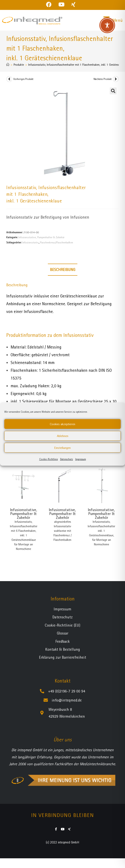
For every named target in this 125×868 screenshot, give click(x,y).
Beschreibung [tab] (63, 270)
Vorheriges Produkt (23, 79)
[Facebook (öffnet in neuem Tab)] (51, 4)
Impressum (81, 459)
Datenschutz (67, 459)
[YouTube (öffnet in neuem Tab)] (61, 4)
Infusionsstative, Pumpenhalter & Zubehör (41, 237)
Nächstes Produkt (103, 79)
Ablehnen (63, 436)
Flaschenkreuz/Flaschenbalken (56, 242)
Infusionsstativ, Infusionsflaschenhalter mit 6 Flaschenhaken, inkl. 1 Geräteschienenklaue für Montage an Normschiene (24, 535)
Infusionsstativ (30, 242)
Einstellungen (62, 448)
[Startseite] (8, 65)
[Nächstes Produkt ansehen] (116, 79)
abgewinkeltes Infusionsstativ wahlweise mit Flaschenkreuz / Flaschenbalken (62, 531)
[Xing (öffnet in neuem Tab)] (73, 4)
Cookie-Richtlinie (49, 459)
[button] (113, 91)
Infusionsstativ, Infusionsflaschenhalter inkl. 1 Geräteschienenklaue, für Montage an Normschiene (101, 533)
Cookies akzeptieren (62, 424)
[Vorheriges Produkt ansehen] (9, 79)
